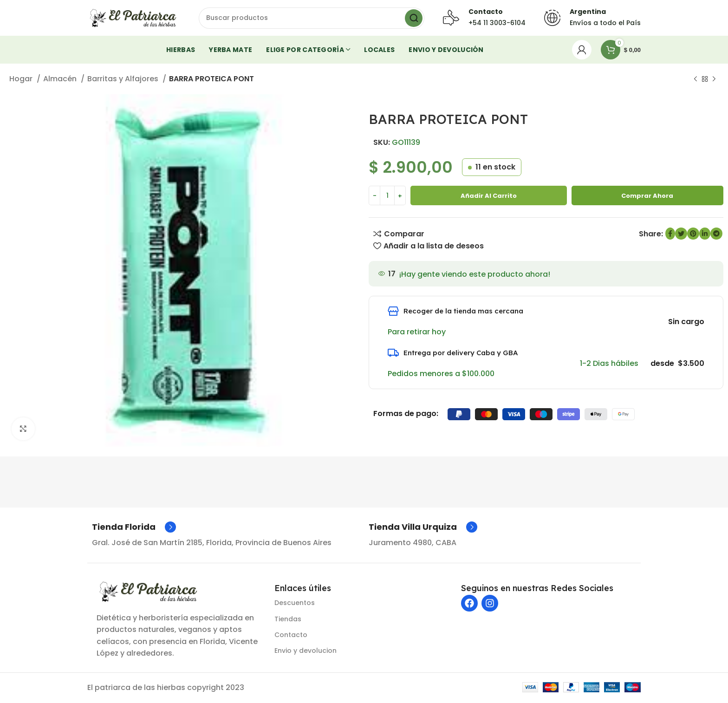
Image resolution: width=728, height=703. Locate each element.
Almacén (61, 80)
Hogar (22, 80)
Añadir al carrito (489, 197)
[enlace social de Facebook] (670, 235)
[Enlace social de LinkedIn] (705, 235)
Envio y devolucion (305, 652)
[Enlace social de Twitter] (681, 235)
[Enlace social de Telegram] (716, 235)
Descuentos (295, 604)
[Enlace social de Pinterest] (693, 235)
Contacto (291, 636)
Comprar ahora (647, 197)
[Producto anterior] (695, 81)
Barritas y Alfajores (124, 80)
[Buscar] (312, 19)
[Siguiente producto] (714, 81)
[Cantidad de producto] (387, 197)
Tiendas (288, 620)
